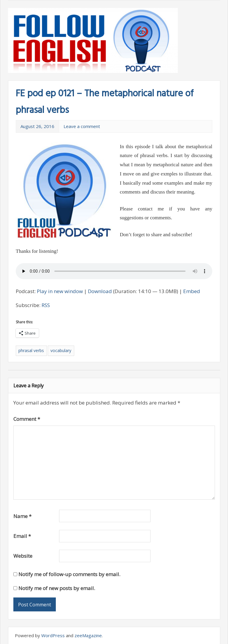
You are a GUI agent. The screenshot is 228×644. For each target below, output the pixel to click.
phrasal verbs (31, 350)
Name (22, 516)
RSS (46, 305)
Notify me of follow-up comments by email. (69, 574)
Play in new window (60, 291)
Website (23, 556)
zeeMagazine (88, 635)
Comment (27, 419)
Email (22, 536)
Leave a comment (82, 126)
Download (100, 291)
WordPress (53, 635)
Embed (192, 291)
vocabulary (61, 350)
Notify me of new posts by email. (57, 588)
